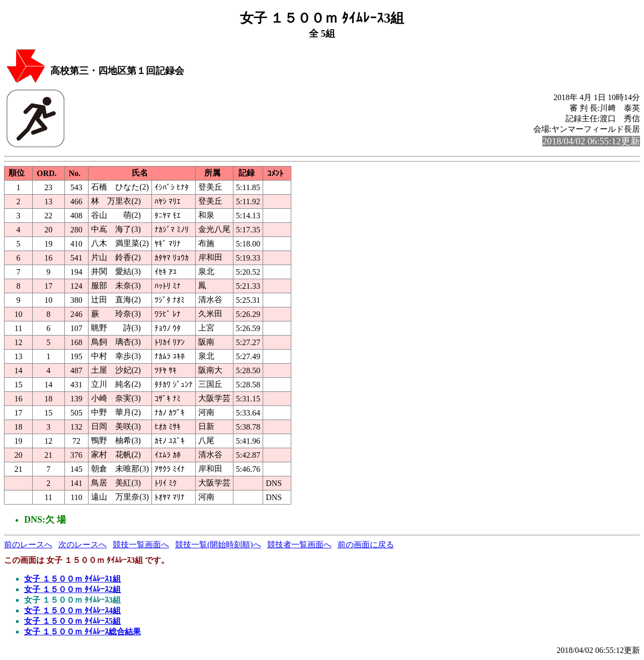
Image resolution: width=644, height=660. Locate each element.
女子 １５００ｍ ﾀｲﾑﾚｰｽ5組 (72, 621)
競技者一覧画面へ (299, 545)
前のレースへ (28, 545)
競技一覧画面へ (141, 545)
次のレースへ (83, 545)
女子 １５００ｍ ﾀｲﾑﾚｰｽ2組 (72, 589)
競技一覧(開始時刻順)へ (218, 545)
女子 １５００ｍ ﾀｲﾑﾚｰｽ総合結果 (83, 632)
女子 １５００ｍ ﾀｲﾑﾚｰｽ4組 (72, 610)
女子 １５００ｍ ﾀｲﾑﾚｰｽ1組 (72, 579)
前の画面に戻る (366, 545)
